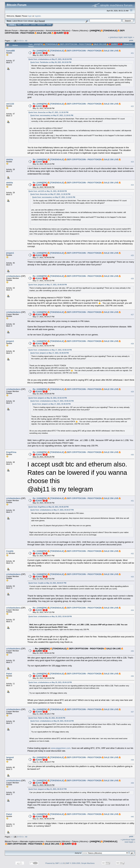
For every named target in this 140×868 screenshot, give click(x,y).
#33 (132, 577)
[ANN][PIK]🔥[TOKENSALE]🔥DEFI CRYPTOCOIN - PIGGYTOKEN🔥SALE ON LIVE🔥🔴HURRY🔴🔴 (65, 32)
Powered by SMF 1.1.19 (55, 863)
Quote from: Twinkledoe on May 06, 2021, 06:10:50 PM (51, 62)
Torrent (42, 21)
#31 (132, 501)
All (26, 41)
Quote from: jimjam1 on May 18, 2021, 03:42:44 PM (48, 398)
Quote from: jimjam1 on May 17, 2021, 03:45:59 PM (48, 285)
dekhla (10, 159)
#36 (132, 676)
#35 (132, 651)
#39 (132, 783)
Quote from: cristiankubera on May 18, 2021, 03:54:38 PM (50, 617)
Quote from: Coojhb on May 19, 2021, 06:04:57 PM (47, 583)
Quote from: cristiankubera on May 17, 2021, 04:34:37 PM (52, 510)
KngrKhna (11, 452)
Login (33, 25)
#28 (132, 344)
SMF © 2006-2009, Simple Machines (80, 863)
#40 (132, 817)
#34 (132, 610)
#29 (132, 392)
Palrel (9, 674)
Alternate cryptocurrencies (32, 31)
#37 (132, 712)
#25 (132, 255)
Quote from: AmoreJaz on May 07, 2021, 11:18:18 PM (48, 112)
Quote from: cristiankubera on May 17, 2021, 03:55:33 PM (50, 350)
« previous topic (116, 37)
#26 (132, 279)
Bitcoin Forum (11, 31)
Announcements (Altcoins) (58, 31)
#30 (132, 455)
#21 (132, 53)
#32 (132, 554)
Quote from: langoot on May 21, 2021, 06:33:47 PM (47, 789)
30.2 (36, 21)
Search (26, 25)
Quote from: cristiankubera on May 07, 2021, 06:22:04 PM (50, 59)
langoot (10, 757)
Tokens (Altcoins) (80, 31)
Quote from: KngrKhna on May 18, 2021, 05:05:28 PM (48, 507)
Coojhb (10, 551)
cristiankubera (13, 276)
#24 (132, 185)
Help (19, 25)
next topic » (129, 37)
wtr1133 (10, 104)
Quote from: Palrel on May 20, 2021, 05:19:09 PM (47, 718)
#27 (132, 315)
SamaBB (10, 51)
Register (41, 25)
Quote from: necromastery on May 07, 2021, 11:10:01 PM (52, 115)
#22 (132, 106)
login (30, 16)
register (38, 16)
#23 (132, 162)
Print (131, 40)
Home (12, 25)
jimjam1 (10, 253)
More (49, 25)
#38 (132, 760)
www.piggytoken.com (61, 748)
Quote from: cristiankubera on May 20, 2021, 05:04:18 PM (50, 682)
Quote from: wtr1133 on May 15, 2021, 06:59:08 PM (48, 191)
